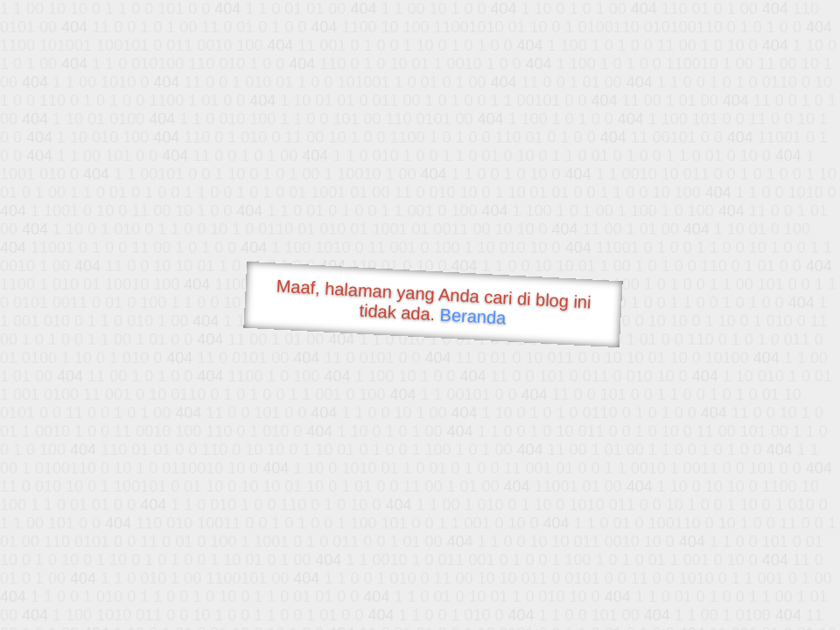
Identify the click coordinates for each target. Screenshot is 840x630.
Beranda (473, 316)
